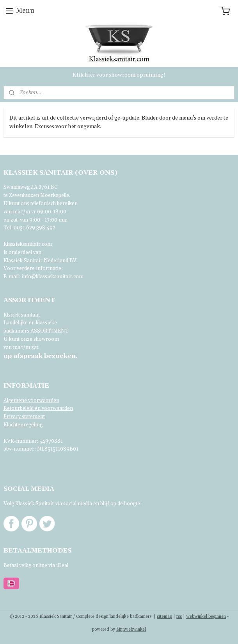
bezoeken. (41, 356)
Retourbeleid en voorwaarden (38, 408)
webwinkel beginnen (206, 617)
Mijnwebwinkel (131, 630)
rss (179, 617)
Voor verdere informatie (32, 268)
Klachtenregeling (23, 425)
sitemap (164, 617)
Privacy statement (24, 417)
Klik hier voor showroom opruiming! (119, 75)
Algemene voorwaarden (31, 401)
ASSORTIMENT (50, 331)
